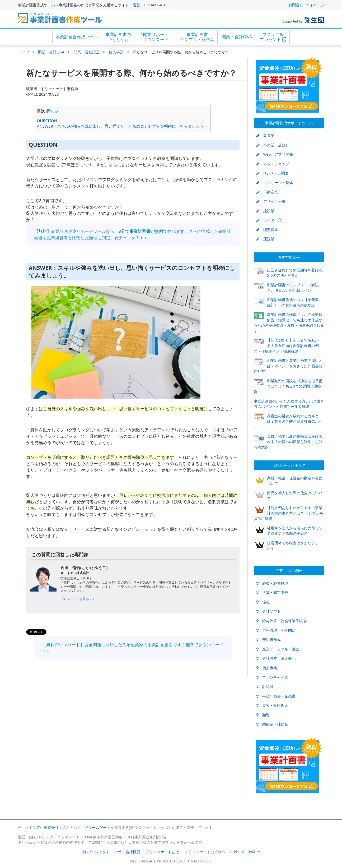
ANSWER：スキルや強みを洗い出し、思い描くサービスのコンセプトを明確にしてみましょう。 (122, 126)
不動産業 (267, 192)
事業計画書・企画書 (276, 696)
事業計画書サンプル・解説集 (197, 37)
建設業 (265, 211)
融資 (263, 715)
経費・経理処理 (272, 583)
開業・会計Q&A (237, 37)
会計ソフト (269, 611)
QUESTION (47, 121)
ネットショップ (273, 164)
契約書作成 (269, 640)
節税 (263, 602)
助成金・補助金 (272, 724)
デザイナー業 (271, 201)
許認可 (265, 687)
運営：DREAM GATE (149, 5)
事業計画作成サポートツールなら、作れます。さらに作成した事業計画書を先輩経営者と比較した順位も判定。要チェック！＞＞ (132, 234)
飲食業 (265, 135)
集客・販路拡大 (272, 705)
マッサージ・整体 (275, 183)
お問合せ (296, 5)
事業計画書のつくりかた (118, 37)
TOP (25, 52)
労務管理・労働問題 (276, 630)
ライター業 (269, 220)
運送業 (265, 239)
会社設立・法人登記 (276, 658)
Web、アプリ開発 (275, 154)
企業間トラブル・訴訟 (278, 649)
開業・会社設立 (87, 52)
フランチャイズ (272, 677)
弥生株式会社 (48, 827)
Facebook (236, 852)
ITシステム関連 (273, 173)
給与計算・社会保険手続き (282, 621)
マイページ (315, 5)
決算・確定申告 (272, 592)
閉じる (53, 111)
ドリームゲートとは (162, 852)
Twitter (254, 852)
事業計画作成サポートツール (289, 123)
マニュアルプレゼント (273, 37)
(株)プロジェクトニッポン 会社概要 (111, 852)
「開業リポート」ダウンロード (156, 37)
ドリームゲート (97, 827)
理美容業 (267, 230)
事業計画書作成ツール (77, 37)
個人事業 (116, 52)
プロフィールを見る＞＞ (78, 599)
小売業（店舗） (273, 145)
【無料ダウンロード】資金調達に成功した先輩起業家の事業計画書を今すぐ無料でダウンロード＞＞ (133, 648)
